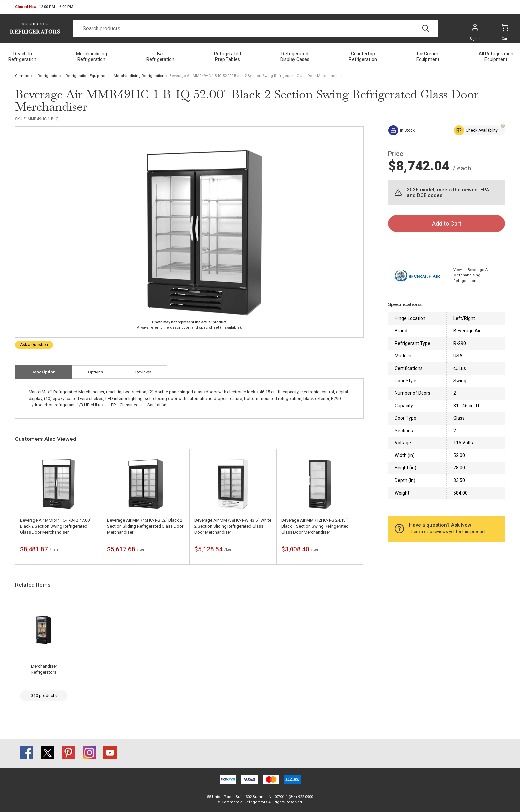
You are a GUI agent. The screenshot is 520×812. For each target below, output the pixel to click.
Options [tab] (96, 372)
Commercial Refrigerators (38, 76)
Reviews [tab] (143, 372)
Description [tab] (43, 372)
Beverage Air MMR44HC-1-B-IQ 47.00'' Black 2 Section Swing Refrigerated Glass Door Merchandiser (56, 526)
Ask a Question (34, 345)
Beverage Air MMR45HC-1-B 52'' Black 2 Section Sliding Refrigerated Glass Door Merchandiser (145, 526)
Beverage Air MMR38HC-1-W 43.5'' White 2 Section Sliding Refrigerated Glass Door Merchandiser (233, 526)
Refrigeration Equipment (87, 76)
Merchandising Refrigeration (139, 76)
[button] (44, 7)
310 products (44, 695)
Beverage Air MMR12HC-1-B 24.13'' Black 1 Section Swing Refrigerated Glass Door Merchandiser (315, 526)
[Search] (255, 29)
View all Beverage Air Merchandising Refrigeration (472, 275)
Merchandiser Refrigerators (44, 669)
